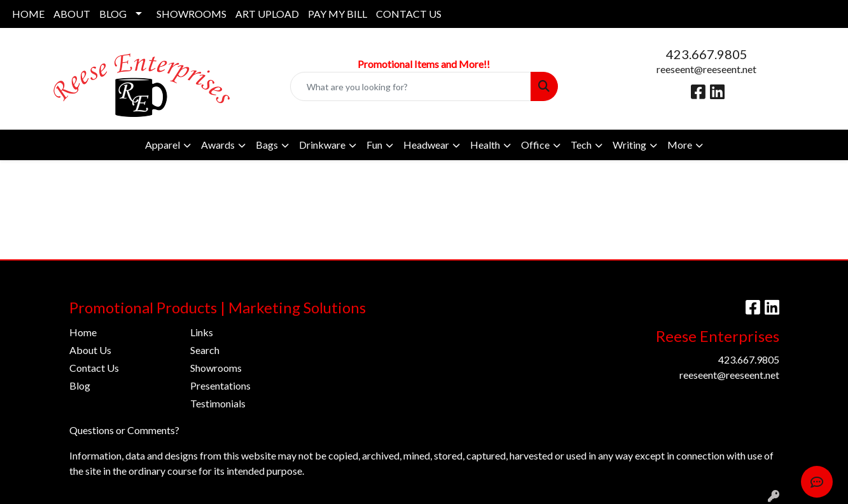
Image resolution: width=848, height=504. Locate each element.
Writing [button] (629, 145)
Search (205, 350)
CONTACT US (409, 14)
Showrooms (216, 368)
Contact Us (94, 368)
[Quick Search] (410, 86)
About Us (90, 350)
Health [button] (485, 145)
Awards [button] (218, 145)
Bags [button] (267, 145)
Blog (80, 385)
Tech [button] (581, 145)
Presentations (220, 385)
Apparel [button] (163, 145)
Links (202, 332)
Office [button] (535, 145)
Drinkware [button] (322, 145)
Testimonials (218, 403)
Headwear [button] (426, 145)
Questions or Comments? (124, 430)
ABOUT (72, 14)
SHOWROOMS (191, 14)
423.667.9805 (707, 54)
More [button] (680, 145)
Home (83, 332)
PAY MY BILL (337, 14)
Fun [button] (374, 145)
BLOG (113, 14)
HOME (28, 14)
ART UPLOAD (267, 14)
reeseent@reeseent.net (706, 69)
